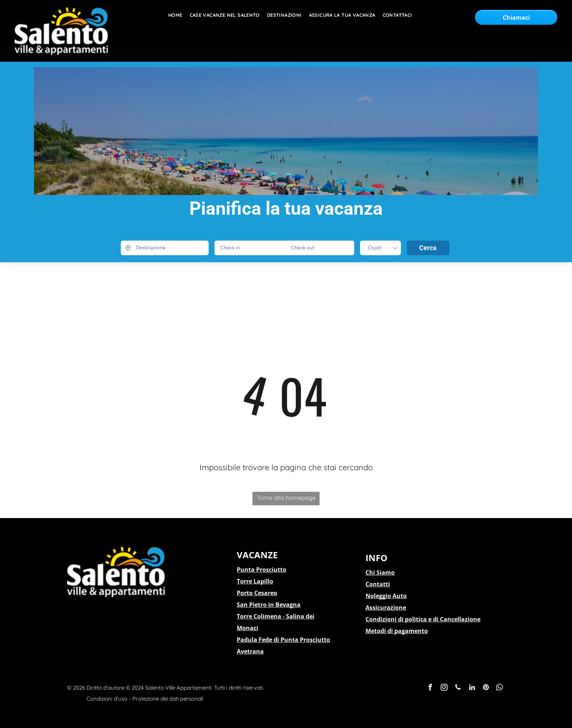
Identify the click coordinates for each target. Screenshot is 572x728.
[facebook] (430, 688)
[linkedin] (472, 688)
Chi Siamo (380, 572)
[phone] (458, 688)
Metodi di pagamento (397, 631)
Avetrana (250, 651)
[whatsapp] (500, 688)
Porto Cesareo (257, 593)
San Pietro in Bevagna (269, 605)
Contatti (378, 584)
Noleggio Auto (386, 596)
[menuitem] (172, 15)
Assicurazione (386, 608)
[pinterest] (486, 688)
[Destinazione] (165, 248)
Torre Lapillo (255, 581)
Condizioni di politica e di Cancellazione (423, 619)
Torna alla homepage (286, 498)
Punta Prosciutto (262, 570)
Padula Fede (254, 640)
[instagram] (444, 688)
